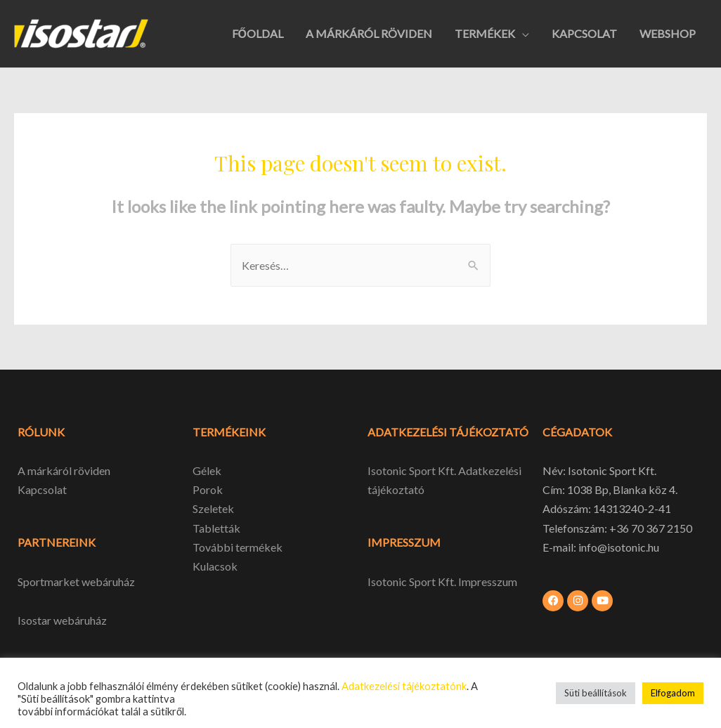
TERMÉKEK (485, 33)
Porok (208, 489)
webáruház (79, 620)
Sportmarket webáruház (76, 581)
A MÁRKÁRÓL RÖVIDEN (369, 33)
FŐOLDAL (258, 33)
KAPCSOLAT (584, 33)
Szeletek (213, 508)
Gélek (207, 470)
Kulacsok (215, 566)
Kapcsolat (42, 489)
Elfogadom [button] (673, 693)
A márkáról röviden (64, 470)
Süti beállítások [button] (596, 693)
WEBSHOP (668, 33)
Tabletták (216, 528)
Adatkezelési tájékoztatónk (404, 686)
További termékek (238, 547)
